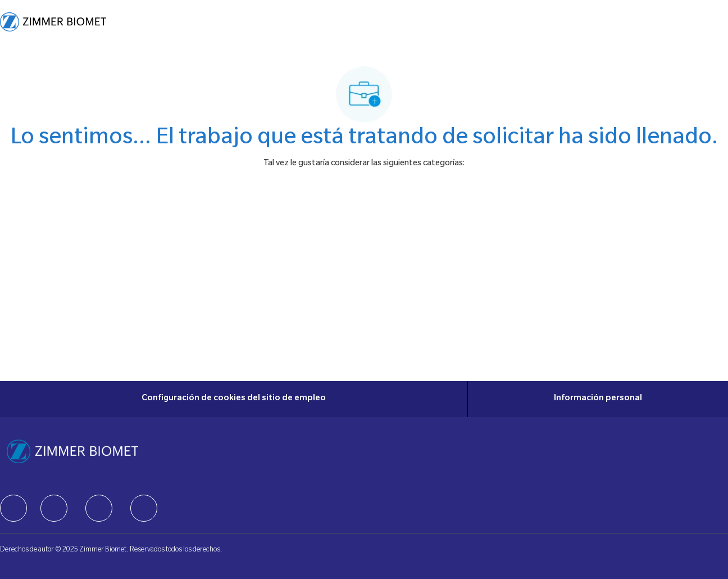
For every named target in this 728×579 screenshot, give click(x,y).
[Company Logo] (53, 22)
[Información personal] (598, 399)
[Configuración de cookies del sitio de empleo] (234, 399)
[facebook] (13, 508)
